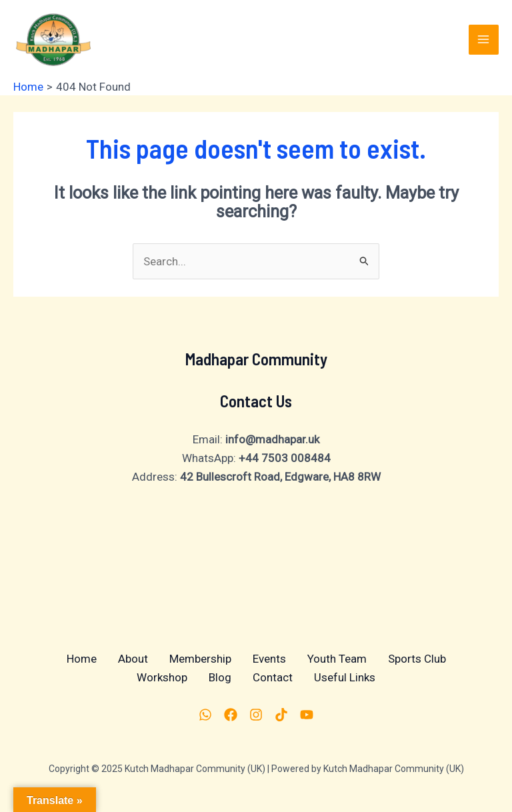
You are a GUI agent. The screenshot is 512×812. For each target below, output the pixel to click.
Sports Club (417, 659)
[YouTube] (307, 715)
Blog (220, 677)
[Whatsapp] (205, 715)
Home (82, 659)
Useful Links (345, 677)
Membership (200, 659)
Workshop (162, 677)
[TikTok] (281, 715)
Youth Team (337, 659)
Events (269, 659)
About (133, 659)
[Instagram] (256, 715)
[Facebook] (231, 715)
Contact (273, 677)
